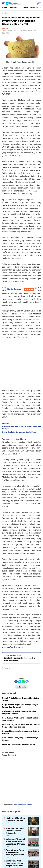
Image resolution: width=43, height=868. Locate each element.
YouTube (31, 850)
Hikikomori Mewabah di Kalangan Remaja (15, 772)
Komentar (21, 639)
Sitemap (27, 857)
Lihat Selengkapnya (21, 826)
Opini (6, 621)
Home (5, 8)
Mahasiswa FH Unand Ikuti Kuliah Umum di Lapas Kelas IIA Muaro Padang (15, 794)
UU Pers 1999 (18, 857)
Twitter (27, 850)
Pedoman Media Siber (19, 854)
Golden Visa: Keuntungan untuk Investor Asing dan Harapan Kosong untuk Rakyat (21, 21)
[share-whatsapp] (23, 634)
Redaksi (8, 854)
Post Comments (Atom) (23, 757)
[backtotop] (22, 834)
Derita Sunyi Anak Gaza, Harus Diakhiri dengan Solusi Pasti (15, 816)
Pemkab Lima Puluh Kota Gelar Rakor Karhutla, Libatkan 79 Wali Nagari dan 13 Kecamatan (15, 805)
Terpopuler (15, 8)
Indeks (25, 8)
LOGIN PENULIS (22, 844)
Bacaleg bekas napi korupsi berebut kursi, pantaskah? (20, 612)
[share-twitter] (20, 634)
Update (29, 289)
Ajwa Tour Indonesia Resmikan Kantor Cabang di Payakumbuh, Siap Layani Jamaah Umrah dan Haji (16, 783)
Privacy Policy (33, 854)
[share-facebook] (16, 634)
